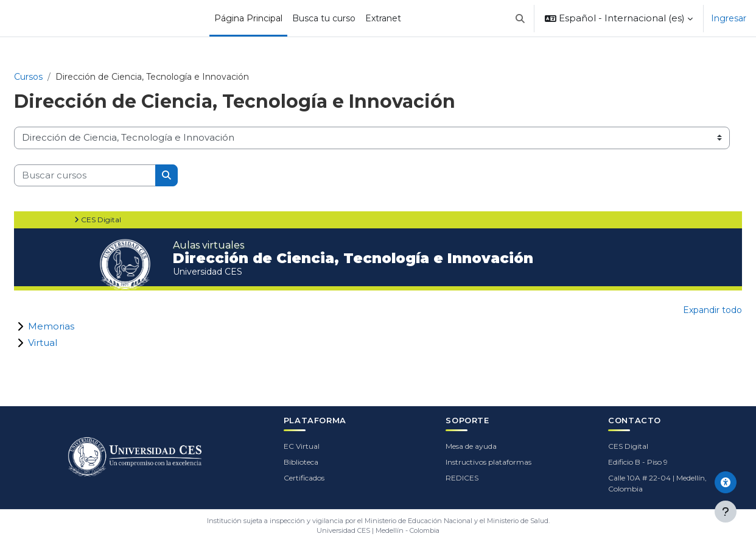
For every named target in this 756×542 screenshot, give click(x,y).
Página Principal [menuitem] (248, 18)
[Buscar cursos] (85, 176)
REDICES (462, 478)
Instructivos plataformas (488, 462)
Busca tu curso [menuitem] (324, 18)
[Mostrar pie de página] (726, 512)
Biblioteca (301, 462)
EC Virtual (302, 446)
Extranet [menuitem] (383, 18)
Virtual (43, 343)
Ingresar (729, 18)
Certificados (304, 478)
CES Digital (628, 446)
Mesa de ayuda (471, 446)
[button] (521, 18)
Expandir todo (712, 310)
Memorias (51, 326)
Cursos (28, 77)
